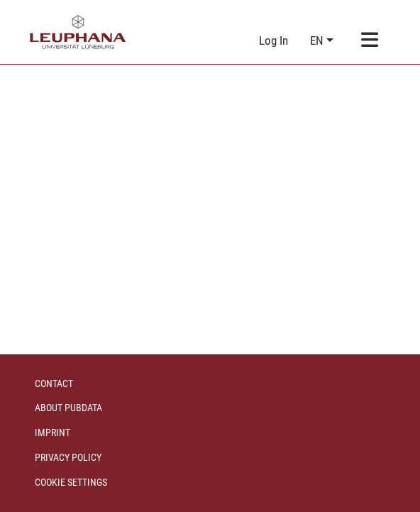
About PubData (68, 408)
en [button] (318, 40)
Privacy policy (68, 457)
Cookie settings (71, 482)
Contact (54, 383)
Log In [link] (274, 40)
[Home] (78, 32)
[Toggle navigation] (370, 41)
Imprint (52, 432)
